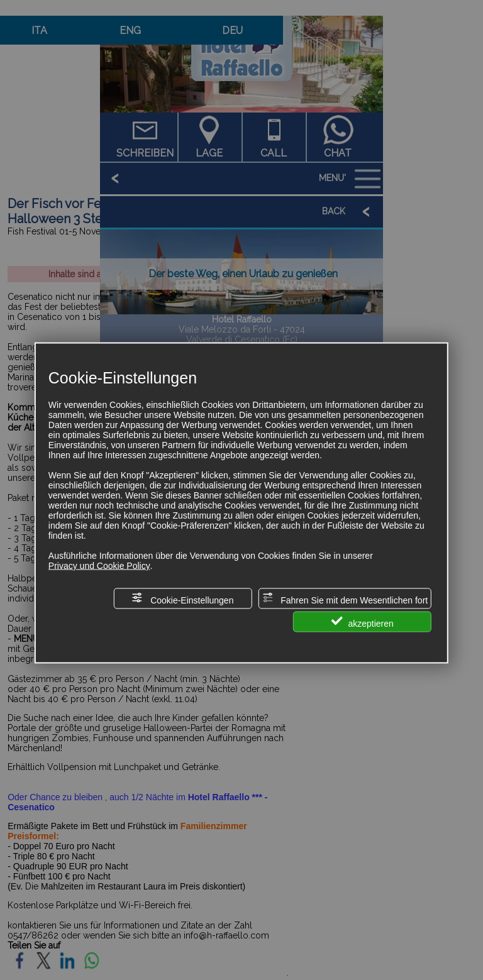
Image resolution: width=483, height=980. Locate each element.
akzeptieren (363, 621)
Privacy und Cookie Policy (99, 565)
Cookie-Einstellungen (182, 598)
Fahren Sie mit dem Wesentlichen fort (345, 598)
